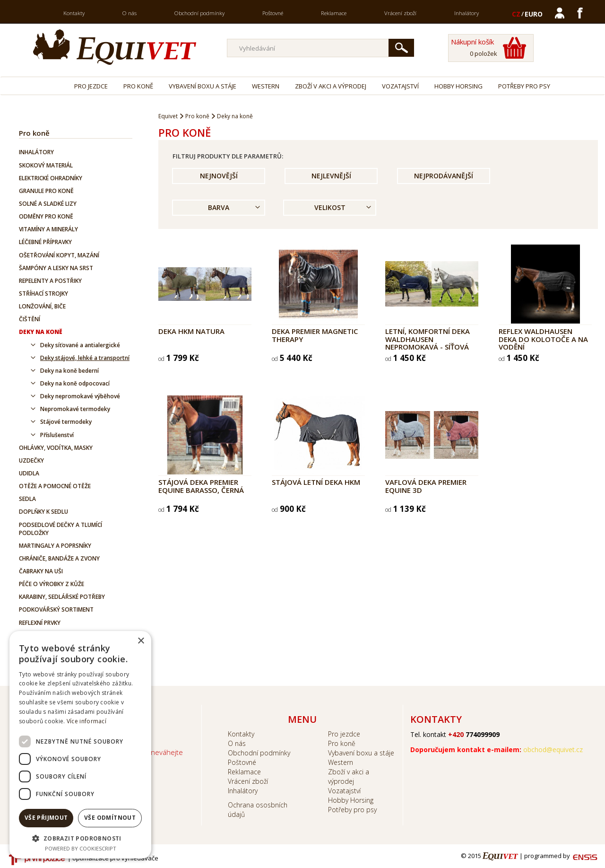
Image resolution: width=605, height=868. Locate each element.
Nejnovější (219, 176)
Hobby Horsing (458, 86)
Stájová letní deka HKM (316, 482)
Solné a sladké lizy (48, 204)
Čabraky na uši (41, 571)
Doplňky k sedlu (43, 512)
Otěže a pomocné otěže (55, 486)
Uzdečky (31, 460)
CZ (516, 14)
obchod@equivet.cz (553, 750)
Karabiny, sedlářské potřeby (62, 597)
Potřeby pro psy (524, 86)
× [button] (141, 641)
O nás (130, 13)
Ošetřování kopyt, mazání (59, 255)
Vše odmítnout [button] (110, 818)
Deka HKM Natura (191, 331)
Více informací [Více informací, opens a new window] (86, 721)
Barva (219, 207)
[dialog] (80, 745)
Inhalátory (467, 13)
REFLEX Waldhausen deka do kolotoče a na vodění (543, 339)
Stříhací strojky (43, 294)
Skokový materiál (46, 165)
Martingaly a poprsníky (55, 546)
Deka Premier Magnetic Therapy (315, 335)
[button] (80, 838)
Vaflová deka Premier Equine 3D (426, 486)
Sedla (27, 499)
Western (266, 86)
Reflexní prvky (40, 623)
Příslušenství (57, 435)
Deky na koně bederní (69, 371)
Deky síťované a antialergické (80, 345)
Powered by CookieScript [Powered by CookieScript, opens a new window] (81, 848)
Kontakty (74, 13)
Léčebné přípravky (45, 242)
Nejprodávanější (444, 176)
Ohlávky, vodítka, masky (56, 448)
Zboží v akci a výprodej (331, 86)
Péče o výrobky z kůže (52, 584)
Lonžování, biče (42, 306)
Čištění (30, 319)
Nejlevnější (331, 176)
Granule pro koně (46, 191)
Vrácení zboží (400, 13)
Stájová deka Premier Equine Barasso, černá (201, 486)
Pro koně (138, 86)
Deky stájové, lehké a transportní (85, 358)
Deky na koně (41, 332)
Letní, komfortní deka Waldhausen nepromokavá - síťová (428, 339)
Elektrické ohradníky (51, 178)
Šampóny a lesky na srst (56, 268)
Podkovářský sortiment (56, 609)
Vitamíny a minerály (48, 229)
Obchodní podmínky (199, 13)
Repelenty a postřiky (50, 281)
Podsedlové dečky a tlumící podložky (60, 529)
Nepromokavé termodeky (75, 409)
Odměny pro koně (46, 216)
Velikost (330, 207)
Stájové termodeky (66, 422)
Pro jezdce (91, 86)
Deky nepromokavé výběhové (80, 396)
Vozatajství (400, 86)
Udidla (29, 473)
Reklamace (334, 13)
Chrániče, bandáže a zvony (59, 558)
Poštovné (273, 13)
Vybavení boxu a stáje (203, 86)
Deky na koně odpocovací (75, 383)
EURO (534, 14)
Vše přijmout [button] (46, 818)
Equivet (168, 116)
